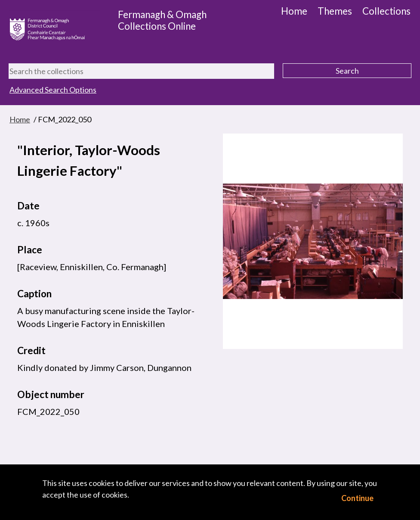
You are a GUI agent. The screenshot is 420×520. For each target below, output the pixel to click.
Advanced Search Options (53, 90)
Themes (335, 11)
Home (294, 11)
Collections (386, 11)
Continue (357, 498)
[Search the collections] (141, 71)
